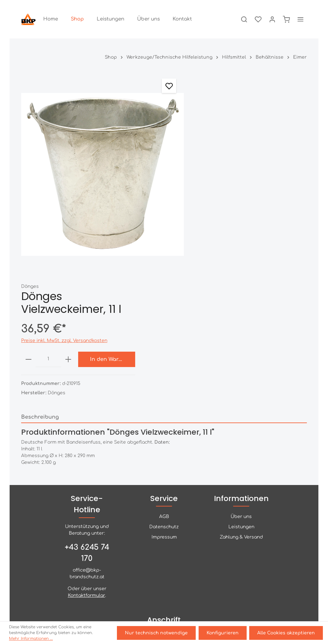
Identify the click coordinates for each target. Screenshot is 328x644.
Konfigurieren (223, 633)
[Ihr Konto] (272, 19)
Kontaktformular (86, 500)
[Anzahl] (223, 147)
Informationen (241, 403)
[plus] (242, 147)
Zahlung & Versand (241, 442)
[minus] (203, 147)
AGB (164, 421)
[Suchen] (244, 19)
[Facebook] (164, 588)
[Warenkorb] (286, 19)
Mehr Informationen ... (31, 639)
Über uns (241, 421)
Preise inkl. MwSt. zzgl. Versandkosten (238, 128)
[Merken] (167, 86)
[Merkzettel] (258, 19)
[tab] (164, 299)
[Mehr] (300, 19)
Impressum (164, 442)
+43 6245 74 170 (87, 457)
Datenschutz (164, 432)
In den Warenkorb (286, 147)
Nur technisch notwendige (157, 633)
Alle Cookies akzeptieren (286, 633)
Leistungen (241, 432)
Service (164, 403)
